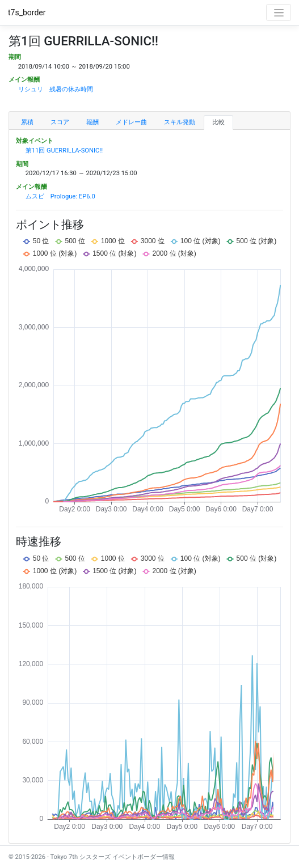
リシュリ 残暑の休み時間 (56, 89)
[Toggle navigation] (279, 12)
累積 (27, 122)
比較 (218, 122)
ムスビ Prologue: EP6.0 (60, 196)
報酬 (92, 122)
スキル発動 (180, 122)
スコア (60, 122)
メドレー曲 (131, 122)
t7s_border (27, 12)
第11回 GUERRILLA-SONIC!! (64, 151)
